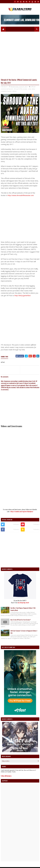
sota (29, 89)
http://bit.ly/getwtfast (23, 296)
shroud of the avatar (20, 89)
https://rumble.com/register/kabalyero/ (22, 512)
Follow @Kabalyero (6, 776)
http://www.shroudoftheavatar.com (21, 196)
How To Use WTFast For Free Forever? (21, 620)
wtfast (14, 91)
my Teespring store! (23, 603)
